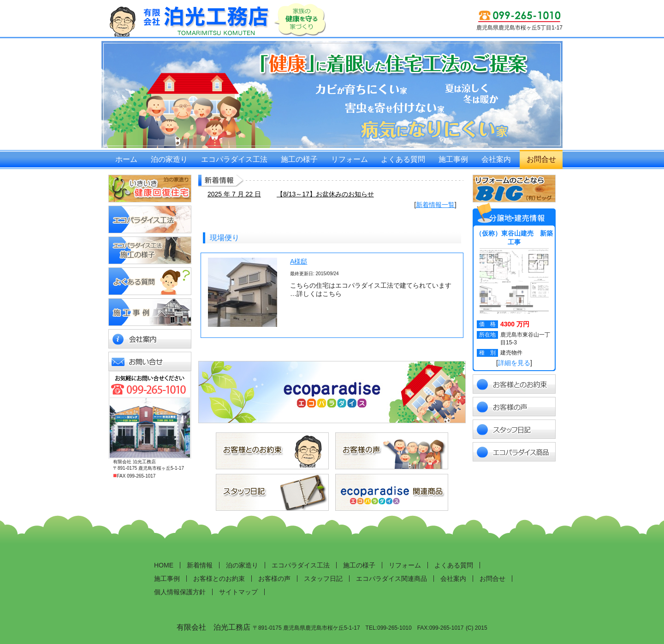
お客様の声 (274, 579)
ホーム (126, 159)
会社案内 (496, 159)
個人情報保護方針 (180, 592)
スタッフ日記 (323, 579)
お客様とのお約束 (219, 579)
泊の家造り (169, 159)
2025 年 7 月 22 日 (234, 194)
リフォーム (350, 159)
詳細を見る (514, 363)
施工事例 (453, 159)
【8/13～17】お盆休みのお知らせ (325, 194)
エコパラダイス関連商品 (391, 579)
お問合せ (541, 159)
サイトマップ (238, 592)
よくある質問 (403, 159)
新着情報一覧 (435, 205)
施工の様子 (299, 159)
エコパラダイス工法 (234, 159)
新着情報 (200, 565)
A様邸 (299, 261)
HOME (164, 565)
